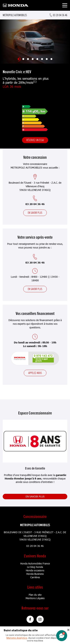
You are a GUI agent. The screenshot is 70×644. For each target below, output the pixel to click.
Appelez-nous (35, 373)
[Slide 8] (51, 59)
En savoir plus (35, 213)
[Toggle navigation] (65, 6)
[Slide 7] (47, 59)
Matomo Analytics (17, 638)
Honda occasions (35, 570)
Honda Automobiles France (35, 563)
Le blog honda (35, 567)
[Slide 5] (37, 59)
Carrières (35, 577)
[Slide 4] (33, 59)
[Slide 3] (28, 59)
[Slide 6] (42, 59)
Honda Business (35, 574)
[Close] (68, 629)
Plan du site (35, 595)
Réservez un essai (35, 140)
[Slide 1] (19, 59)
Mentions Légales (35, 598)
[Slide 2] (23, 59)
